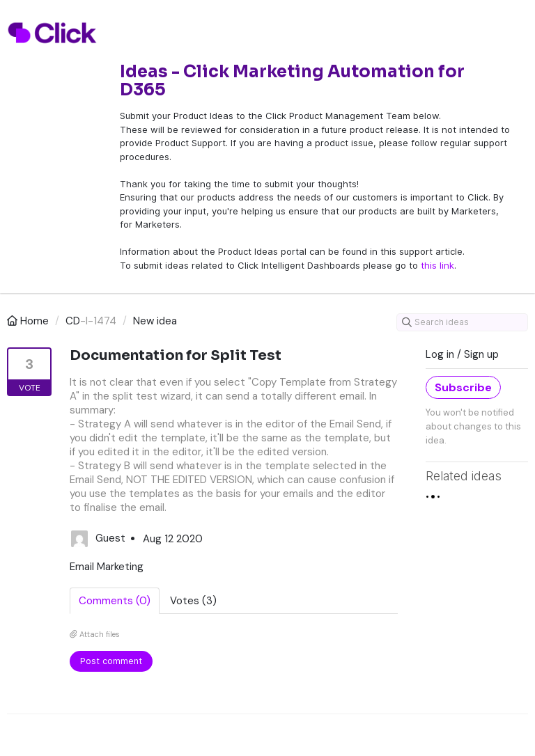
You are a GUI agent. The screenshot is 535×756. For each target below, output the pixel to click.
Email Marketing (107, 567)
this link (437, 265)
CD (73, 321)
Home (29, 321)
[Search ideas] (462, 322)
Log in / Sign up (462, 354)
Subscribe (463, 387)
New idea (155, 321)
